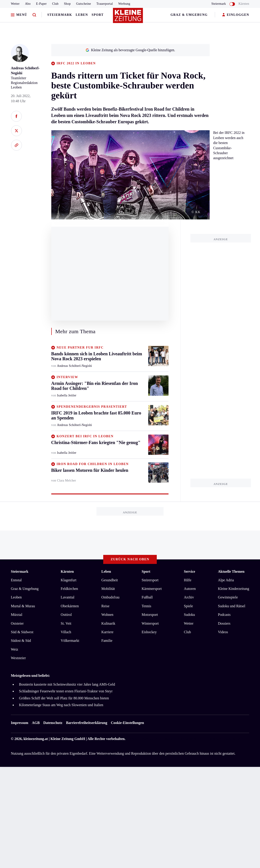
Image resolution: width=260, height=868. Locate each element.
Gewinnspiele (228, 597)
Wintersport (150, 623)
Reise (105, 606)
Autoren (190, 589)
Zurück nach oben (130, 559)
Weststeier (18, 658)
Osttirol (66, 615)
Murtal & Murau (23, 606)
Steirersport (150, 580)
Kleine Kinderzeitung (234, 589)
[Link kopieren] (16, 145)
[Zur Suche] (34, 15)
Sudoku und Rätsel (232, 606)
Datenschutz (53, 723)
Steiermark (60, 15)
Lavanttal (68, 597)
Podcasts (224, 615)
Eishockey (149, 632)
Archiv (189, 597)
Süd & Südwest (22, 632)
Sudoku (189, 615)
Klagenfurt (69, 580)
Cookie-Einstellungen (128, 723)
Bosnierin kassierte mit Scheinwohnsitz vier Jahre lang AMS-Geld (67, 684)
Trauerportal (105, 4)
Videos (223, 632)
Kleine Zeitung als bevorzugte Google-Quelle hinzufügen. (130, 50)
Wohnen (107, 615)
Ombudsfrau (110, 597)
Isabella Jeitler (67, 395)
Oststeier (17, 623)
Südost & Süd (21, 641)
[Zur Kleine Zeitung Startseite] (129, 18)
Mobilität (108, 589)
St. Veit (66, 623)
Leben (82, 15)
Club (55, 4)
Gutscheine (84, 4)
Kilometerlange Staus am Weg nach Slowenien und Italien (61, 705)
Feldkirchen (69, 589)
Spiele (188, 606)
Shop (67, 4)
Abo (28, 4)
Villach (66, 632)
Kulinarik (108, 623)
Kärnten (244, 4)
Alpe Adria (226, 580)
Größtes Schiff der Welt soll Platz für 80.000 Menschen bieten (64, 698)
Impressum (20, 723)
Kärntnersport (152, 589)
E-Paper (41, 4)
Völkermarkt (70, 641)
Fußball (147, 597)
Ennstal (16, 580)
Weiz (14, 649)
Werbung (124, 4)
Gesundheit (110, 580)
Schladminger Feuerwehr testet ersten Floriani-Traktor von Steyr (66, 691)
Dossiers (224, 623)
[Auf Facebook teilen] (16, 116)
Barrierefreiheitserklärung (87, 723)
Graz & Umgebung (189, 15)
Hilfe (188, 580)
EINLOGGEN (236, 15)
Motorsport (150, 615)
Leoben (16, 597)
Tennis (146, 606)
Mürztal (17, 615)
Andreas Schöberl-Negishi (74, 366)
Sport (98, 15)
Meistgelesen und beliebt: (30, 676)
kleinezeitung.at (36, 739)
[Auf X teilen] (16, 131)
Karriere (107, 632)
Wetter (15, 4)
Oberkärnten (70, 606)
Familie (107, 641)
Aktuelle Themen (231, 571)
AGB (36, 723)
